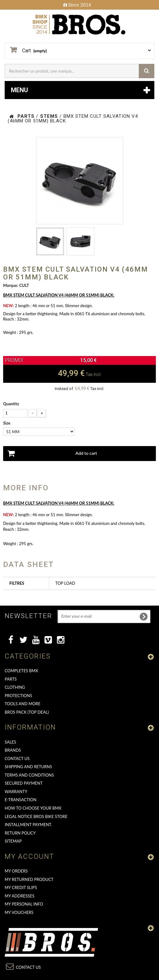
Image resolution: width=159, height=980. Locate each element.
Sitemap (13, 841)
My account (29, 856)
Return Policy (20, 833)
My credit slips (21, 887)
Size (7, 423)
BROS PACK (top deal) (27, 712)
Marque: (11, 285)
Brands (13, 750)
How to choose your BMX (33, 808)
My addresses (19, 896)
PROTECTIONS (18, 696)
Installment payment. (28, 825)
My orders (16, 871)
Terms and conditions (29, 775)
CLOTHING (15, 687)
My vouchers (19, 912)
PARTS (11, 679)
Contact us (17, 759)
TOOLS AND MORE (23, 704)
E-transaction (21, 800)
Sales (10, 742)
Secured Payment (24, 783)
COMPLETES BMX (21, 671)
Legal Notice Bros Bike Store (36, 816)
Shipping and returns (28, 767)
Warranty (16, 792)
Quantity (11, 404)
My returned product (29, 879)
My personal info (24, 904)
